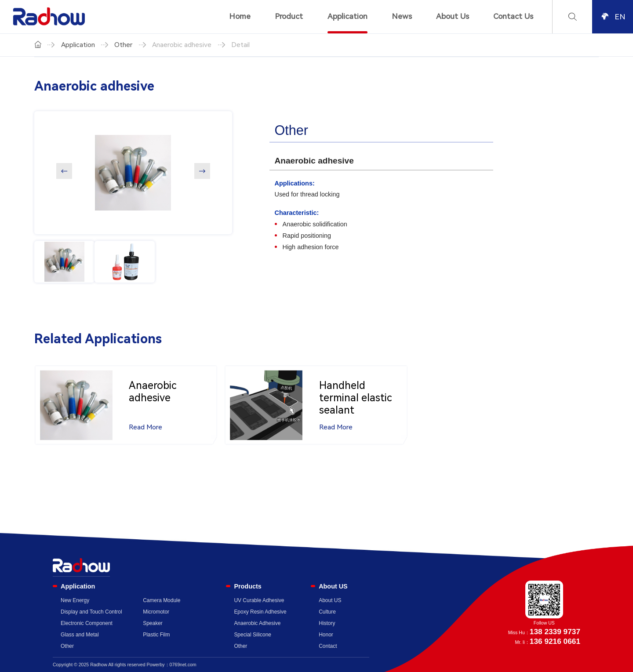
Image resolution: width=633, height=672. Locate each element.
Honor (326, 635)
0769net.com (183, 665)
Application (347, 16)
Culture (327, 612)
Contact (328, 646)
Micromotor (156, 612)
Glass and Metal (80, 635)
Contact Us (513, 16)
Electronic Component (87, 623)
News (402, 16)
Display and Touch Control (91, 612)
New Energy (75, 600)
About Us (453, 16)
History (327, 623)
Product (289, 16)
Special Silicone (253, 635)
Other (123, 45)
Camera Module (162, 600)
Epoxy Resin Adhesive (260, 612)
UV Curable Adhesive (259, 600)
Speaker (153, 623)
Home (240, 16)
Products (247, 586)
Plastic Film (156, 635)
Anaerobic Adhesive (257, 623)
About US (333, 586)
